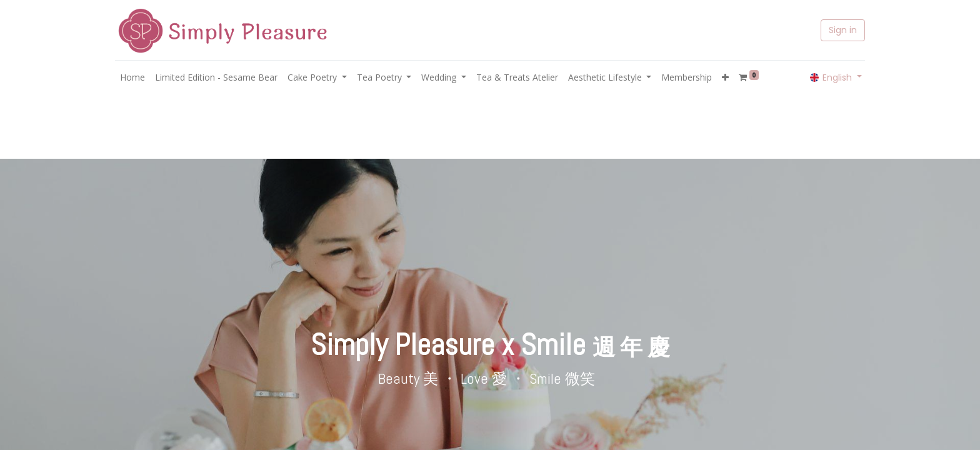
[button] (725, 77)
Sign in (843, 30)
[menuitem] (132, 77)
